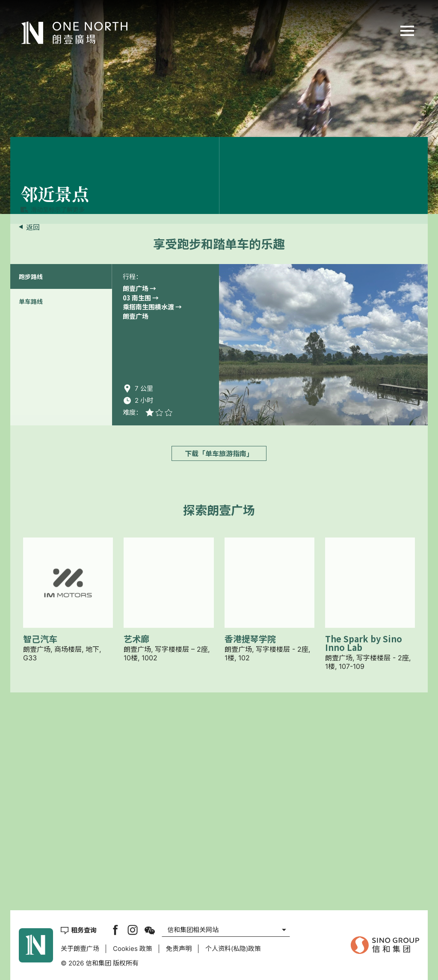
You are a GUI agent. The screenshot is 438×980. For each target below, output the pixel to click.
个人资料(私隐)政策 (233, 949)
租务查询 (84, 930)
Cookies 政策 (133, 949)
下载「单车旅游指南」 (219, 669)
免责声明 (179, 949)
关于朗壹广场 (80, 949)
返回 (33, 227)
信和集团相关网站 (193, 930)
